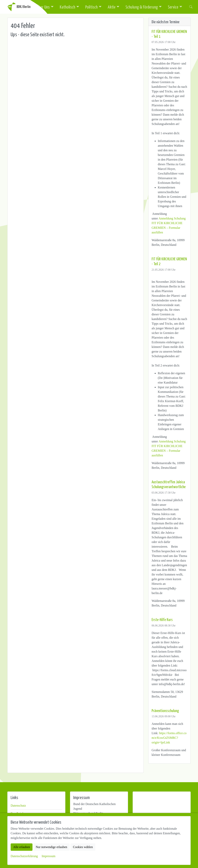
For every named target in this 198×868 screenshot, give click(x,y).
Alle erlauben (22, 847)
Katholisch (67, 7)
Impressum (48, 856)
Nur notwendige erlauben (52, 847)
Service (173, 7)
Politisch (91, 7)
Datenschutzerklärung (24, 856)
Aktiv (112, 7)
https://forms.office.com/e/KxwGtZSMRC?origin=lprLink (169, 738)
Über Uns (43, 7)
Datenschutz (18, 806)
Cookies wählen (83, 847)
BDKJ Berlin (19, 7)
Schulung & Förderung (142, 7)
